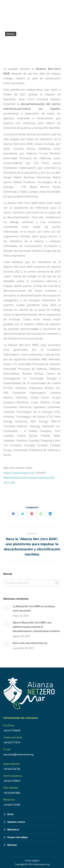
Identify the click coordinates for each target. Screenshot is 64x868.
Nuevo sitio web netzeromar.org (30, 643)
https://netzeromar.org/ (19, 473)
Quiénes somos (16, 822)
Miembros (13, 830)
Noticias (11, 34)
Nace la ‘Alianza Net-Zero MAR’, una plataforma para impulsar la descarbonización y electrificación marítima (36, 627)
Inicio (10, 814)
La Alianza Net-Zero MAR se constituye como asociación (34, 609)
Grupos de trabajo (18, 837)
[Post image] (7, 608)
